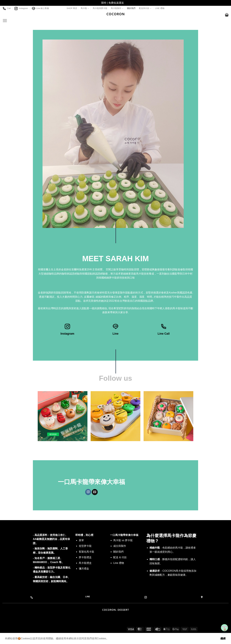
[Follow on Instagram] (88, 492)
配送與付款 (145, 8)
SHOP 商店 (72, 8)
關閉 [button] (127, 3)
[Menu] (5, 21)
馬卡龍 (85, 8)
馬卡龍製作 (117, 8)
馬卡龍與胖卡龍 (100, 8)
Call (6, 9)
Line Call (164, 334)
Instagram (21, 9)
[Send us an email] (95, 492)
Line (115, 334)
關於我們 (131, 8)
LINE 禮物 (160, 8)
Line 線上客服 (40, 9)
